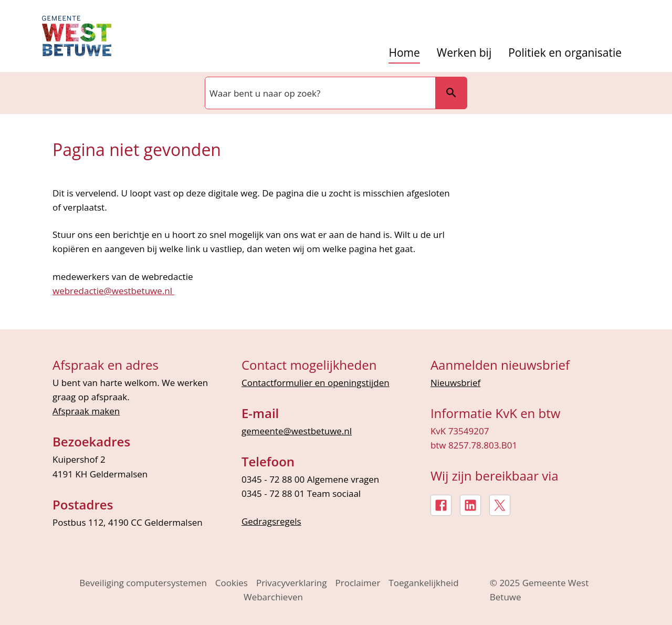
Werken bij (464, 53)
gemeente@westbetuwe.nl (297, 431)
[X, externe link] (500, 505)
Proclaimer (358, 583)
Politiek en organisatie (565, 53)
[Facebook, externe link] (441, 505)
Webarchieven (273, 597)
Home (404, 53)
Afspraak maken (86, 411)
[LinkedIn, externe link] (470, 505)
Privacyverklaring (292, 583)
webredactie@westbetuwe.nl (113, 291)
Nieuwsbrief (455, 383)
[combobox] (319, 93)
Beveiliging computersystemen (143, 583)
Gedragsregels (271, 521)
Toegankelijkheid (423, 583)
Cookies (232, 583)
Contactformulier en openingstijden (316, 383)
